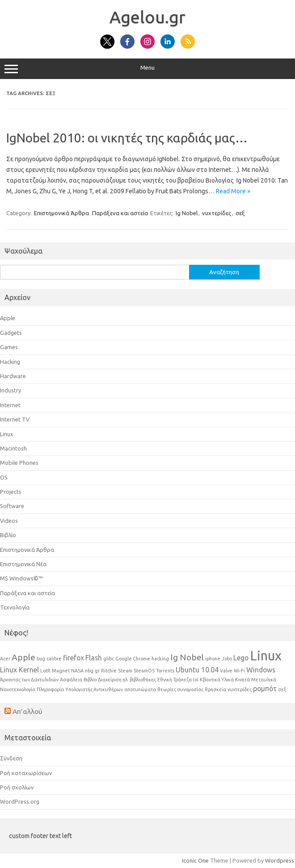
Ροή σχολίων (17, 787)
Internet (10, 405)
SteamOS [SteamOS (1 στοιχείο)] (144, 671)
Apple (8, 318)
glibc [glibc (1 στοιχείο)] (109, 659)
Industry (11, 390)
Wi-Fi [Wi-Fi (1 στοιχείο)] (239, 671)
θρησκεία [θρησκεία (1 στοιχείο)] (215, 689)
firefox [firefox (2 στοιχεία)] (74, 658)
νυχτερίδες (217, 213)
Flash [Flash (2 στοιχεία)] (94, 658)
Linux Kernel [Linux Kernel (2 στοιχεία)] (19, 670)
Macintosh (13, 448)
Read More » (233, 191)
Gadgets (11, 333)
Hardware (13, 376)
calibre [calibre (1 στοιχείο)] (54, 659)
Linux (7, 434)
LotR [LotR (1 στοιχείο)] (45, 671)
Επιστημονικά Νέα (23, 564)
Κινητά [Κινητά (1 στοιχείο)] (242, 680)
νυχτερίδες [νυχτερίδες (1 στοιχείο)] (240, 689)
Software (12, 506)
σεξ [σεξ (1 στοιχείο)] (282, 689)
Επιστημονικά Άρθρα (61, 213)
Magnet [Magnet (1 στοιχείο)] (61, 671)
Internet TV (15, 419)
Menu (147, 69)
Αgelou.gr (147, 17)
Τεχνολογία (15, 607)
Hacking (10, 362)
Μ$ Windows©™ (21, 578)
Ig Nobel (187, 213)
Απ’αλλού (27, 711)
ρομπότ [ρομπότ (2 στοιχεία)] (265, 689)
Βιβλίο (8, 535)
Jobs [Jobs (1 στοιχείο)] (227, 659)
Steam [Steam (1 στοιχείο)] (125, 671)
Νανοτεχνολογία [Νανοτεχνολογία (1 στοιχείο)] (18, 689)
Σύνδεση (11, 758)
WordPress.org (20, 801)
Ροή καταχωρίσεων (26, 773)
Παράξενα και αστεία (120, 213)
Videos (9, 521)
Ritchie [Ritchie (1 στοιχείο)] (109, 671)
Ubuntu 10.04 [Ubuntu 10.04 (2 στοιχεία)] (197, 670)
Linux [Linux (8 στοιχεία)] (266, 656)
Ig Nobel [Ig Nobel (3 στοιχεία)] (187, 657)
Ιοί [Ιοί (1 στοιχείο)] (196, 680)
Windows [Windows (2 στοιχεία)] (261, 670)
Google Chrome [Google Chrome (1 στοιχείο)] (133, 659)
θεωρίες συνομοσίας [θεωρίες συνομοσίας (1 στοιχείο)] (180, 689)
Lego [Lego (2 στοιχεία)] (241, 658)
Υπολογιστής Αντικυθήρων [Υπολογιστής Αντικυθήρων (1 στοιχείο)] (94, 689)
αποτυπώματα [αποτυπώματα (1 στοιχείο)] (140, 689)
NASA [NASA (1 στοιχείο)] (77, 671)
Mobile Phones (19, 463)
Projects (11, 492)
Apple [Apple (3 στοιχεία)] (23, 657)
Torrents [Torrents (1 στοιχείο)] (165, 671)
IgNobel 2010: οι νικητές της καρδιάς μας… (127, 138)
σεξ (240, 213)
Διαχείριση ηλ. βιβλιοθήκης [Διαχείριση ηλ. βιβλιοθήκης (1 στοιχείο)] (127, 680)
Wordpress (280, 860)
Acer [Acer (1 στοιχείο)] (5, 659)
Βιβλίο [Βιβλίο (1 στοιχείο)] (90, 680)
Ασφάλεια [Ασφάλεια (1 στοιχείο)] (71, 680)
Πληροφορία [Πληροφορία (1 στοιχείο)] (50, 689)
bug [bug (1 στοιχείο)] (41, 659)
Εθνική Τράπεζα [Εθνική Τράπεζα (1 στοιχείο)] (175, 680)
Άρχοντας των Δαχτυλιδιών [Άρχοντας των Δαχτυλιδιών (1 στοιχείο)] (29, 680)
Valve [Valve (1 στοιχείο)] (226, 671)
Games (9, 347)
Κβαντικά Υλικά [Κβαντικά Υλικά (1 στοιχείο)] (217, 680)
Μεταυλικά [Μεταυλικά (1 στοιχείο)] (264, 680)
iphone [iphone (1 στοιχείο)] (213, 659)
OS (4, 477)
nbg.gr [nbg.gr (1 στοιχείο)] (92, 671)
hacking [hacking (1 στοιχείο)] (160, 659)
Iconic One (195, 860)
